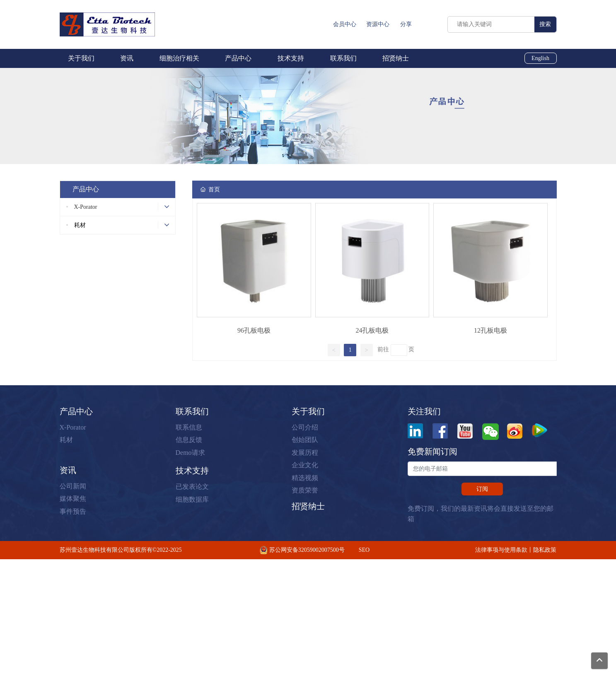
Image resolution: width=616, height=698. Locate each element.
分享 (406, 24)
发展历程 (305, 453)
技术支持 (192, 471)
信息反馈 (189, 440)
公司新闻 (73, 486)
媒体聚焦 (73, 499)
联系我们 (192, 411)
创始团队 (305, 440)
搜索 (545, 24)
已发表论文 (192, 487)
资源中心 (378, 24)
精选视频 (305, 478)
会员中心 (345, 24)
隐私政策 (545, 550)
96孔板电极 (254, 330)
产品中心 (76, 411)
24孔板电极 (372, 330)
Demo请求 (190, 453)
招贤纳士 (308, 506)
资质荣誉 (305, 490)
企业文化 (305, 465)
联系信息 (189, 427)
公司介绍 (305, 427)
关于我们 (308, 411)
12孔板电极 (490, 330)
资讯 (68, 470)
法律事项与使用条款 (501, 550)
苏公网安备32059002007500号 (307, 550)
